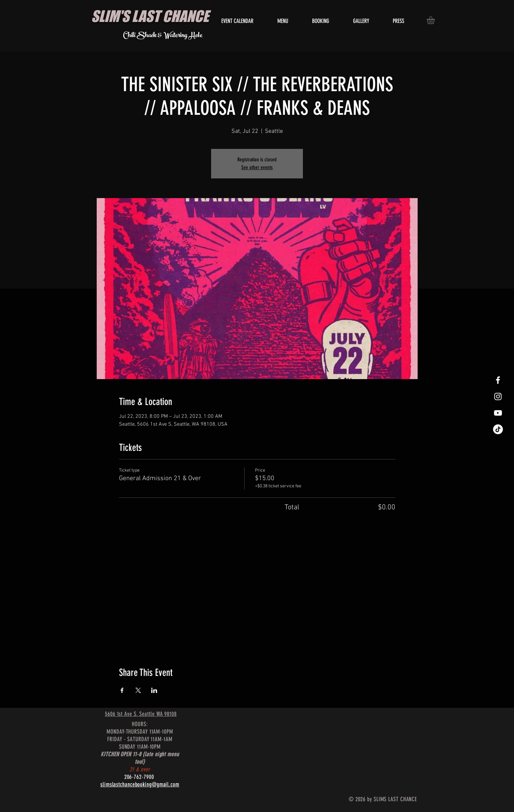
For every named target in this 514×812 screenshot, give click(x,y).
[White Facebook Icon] (498, 380)
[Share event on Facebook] (122, 690)
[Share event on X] (138, 690)
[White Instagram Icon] (498, 396)
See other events (257, 167)
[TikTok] (498, 429)
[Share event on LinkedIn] (154, 690)
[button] (435, 20)
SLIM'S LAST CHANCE (150, 16)
